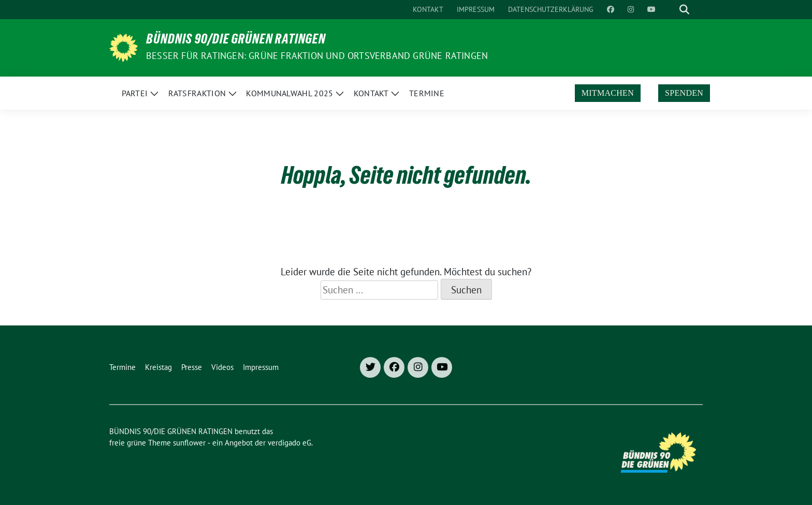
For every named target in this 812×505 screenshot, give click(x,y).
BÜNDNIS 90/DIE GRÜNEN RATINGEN (236, 41)
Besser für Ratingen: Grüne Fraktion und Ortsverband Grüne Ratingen (317, 56)
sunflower (189, 443)
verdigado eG (289, 443)
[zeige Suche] (684, 10)
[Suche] (670, 10)
